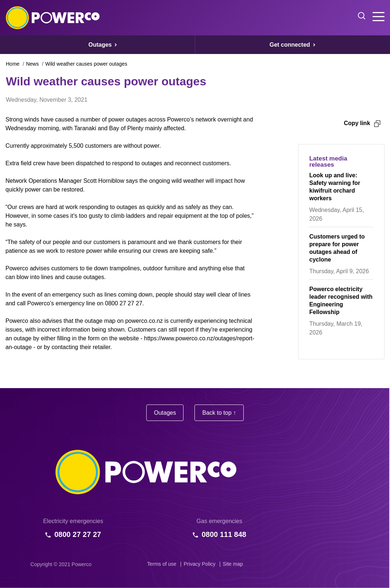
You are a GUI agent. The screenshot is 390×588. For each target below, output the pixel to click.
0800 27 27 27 (78, 534)
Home (13, 64)
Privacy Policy (199, 564)
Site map (233, 564)
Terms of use (162, 564)
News (32, 64)
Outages (165, 413)
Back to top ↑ (219, 413)
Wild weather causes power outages (86, 64)
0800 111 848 (224, 534)
